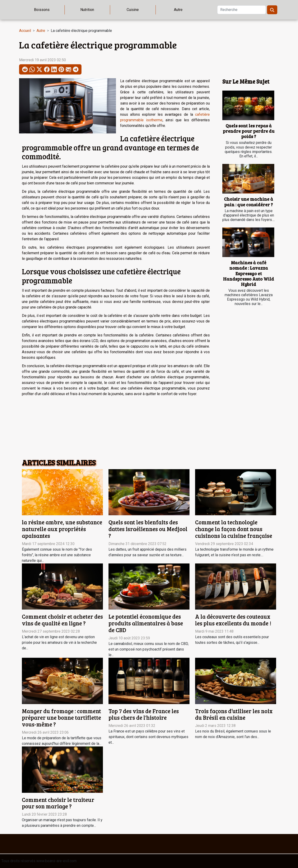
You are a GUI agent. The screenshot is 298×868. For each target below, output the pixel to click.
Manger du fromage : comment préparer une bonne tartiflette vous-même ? (61, 718)
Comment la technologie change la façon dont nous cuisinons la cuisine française (234, 529)
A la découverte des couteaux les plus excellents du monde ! (233, 620)
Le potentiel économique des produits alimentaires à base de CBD (146, 623)
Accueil (25, 31)
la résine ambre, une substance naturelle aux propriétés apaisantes (62, 529)
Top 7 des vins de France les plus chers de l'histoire (144, 714)
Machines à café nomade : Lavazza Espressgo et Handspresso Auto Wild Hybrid (249, 273)
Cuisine (133, 10)
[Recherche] (242, 10)
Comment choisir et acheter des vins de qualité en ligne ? (62, 620)
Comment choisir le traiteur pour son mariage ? (58, 803)
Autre (178, 10)
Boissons (42, 10)
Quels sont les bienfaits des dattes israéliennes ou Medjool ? (148, 529)
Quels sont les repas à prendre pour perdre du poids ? (249, 131)
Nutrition (87, 10)
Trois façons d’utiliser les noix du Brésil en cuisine (234, 714)
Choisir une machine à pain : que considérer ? (249, 202)
